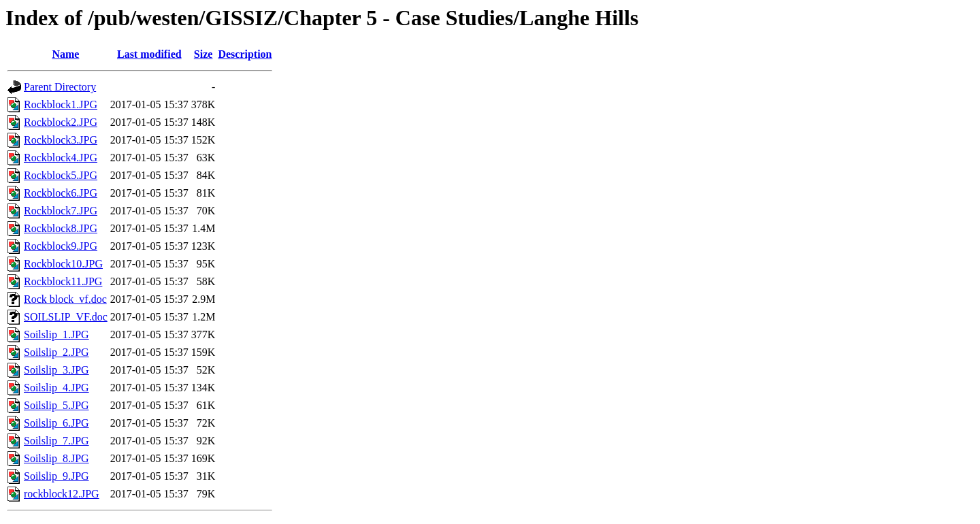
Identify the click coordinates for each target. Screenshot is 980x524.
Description (245, 54)
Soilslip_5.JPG (56, 405)
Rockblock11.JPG (63, 281)
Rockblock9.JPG (61, 246)
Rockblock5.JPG (61, 175)
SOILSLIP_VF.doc (66, 317)
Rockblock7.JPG (61, 211)
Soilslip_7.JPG (56, 441)
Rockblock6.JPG (61, 193)
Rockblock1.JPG (61, 104)
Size (203, 54)
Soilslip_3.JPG (56, 370)
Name (65, 54)
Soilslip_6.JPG (56, 423)
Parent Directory (60, 87)
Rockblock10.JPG (63, 264)
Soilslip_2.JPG (56, 352)
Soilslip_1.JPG (56, 334)
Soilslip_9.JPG (56, 476)
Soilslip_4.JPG (56, 388)
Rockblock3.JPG (61, 140)
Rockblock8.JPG (61, 228)
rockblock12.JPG (62, 494)
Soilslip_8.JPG (56, 458)
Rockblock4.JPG (61, 158)
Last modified (149, 54)
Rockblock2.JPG (61, 122)
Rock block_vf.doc (65, 299)
